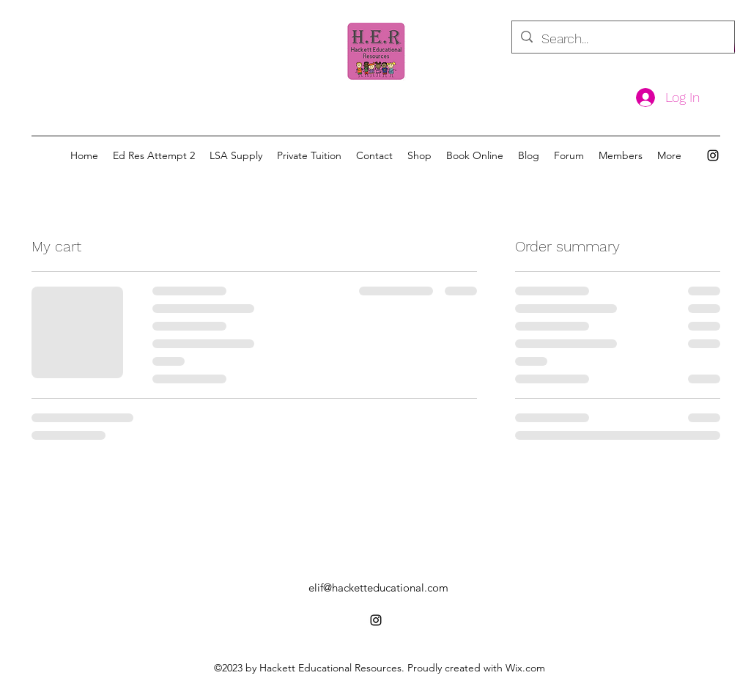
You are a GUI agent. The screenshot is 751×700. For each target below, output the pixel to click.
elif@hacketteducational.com (378, 587)
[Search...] (622, 39)
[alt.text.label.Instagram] (713, 155)
